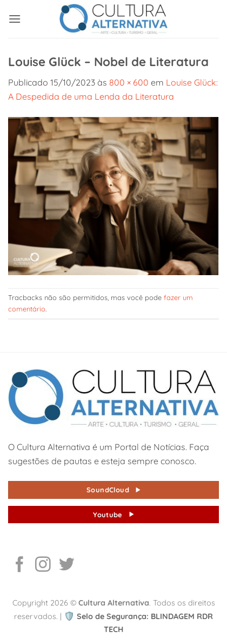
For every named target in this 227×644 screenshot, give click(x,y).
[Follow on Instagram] (43, 565)
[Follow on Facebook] (20, 565)
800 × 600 (129, 82)
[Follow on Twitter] (67, 565)
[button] (15, 19)
